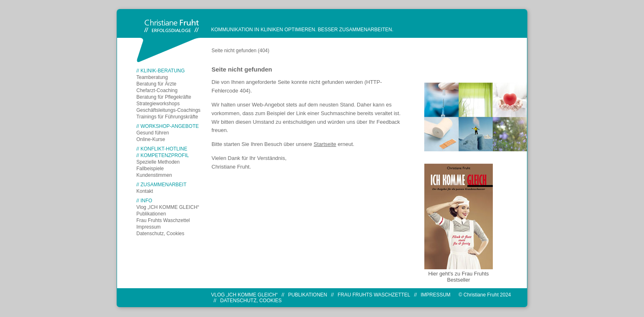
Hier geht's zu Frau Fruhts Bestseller (459, 277)
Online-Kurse (151, 139)
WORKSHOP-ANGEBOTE (170, 126)
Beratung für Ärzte (156, 84)
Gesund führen (153, 133)
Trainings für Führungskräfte (167, 117)
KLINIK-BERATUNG (163, 71)
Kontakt (145, 191)
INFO (146, 201)
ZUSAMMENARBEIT (163, 185)
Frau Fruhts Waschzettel (163, 220)
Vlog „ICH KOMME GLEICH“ (168, 207)
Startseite (325, 144)
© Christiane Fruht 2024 (485, 295)
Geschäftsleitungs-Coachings (168, 110)
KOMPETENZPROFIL (165, 155)
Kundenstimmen (154, 175)
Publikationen (151, 214)
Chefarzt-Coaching (157, 90)
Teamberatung (152, 77)
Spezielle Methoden (158, 162)
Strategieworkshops (158, 104)
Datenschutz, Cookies (160, 234)
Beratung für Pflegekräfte (164, 97)
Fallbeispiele (150, 169)
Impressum (148, 227)
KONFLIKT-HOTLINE (164, 149)
